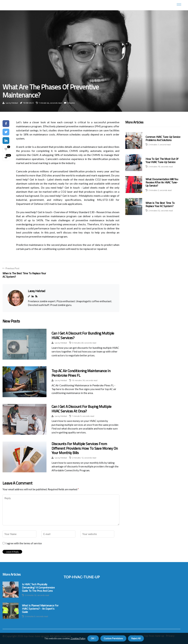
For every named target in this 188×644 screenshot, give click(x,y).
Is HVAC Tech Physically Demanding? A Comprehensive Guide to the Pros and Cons (38, 588)
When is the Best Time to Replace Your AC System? (160, 204)
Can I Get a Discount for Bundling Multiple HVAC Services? (83, 335)
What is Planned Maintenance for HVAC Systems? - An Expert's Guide (40, 609)
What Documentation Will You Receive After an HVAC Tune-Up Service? (162, 182)
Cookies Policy (78, 638)
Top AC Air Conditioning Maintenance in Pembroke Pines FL (81, 373)
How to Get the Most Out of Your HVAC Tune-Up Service (162, 160)
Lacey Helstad (12, 103)
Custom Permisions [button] (113, 638)
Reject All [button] (136, 638)
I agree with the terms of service (24, 543)
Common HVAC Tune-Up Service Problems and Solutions (163, 138)
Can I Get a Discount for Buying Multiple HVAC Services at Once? (81, 409)
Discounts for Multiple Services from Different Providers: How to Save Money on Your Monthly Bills (85, 448)
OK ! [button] (93, 638)
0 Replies (71, 103)
